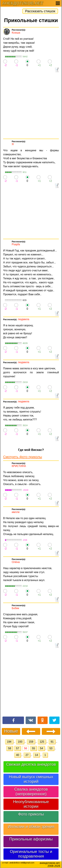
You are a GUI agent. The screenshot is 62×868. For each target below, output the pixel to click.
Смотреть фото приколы (23, 457)
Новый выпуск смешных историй (31, 779)
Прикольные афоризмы (31, 839)
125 (42, 742)
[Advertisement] (31, 106)
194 (9, 742)
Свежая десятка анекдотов (31, 764)
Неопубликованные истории (31, 804)
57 (18, 748)
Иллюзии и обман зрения (31, 827)
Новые (11, 731)
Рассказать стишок (40, 11)
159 (31, 742)
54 (41, 748)
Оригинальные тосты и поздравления (31, 854)
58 (10, 748)
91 (52, 742)
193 (20, 742)
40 (18, 755)
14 (37, 755)
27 (27, 755)
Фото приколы (31, 814)
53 (51, 748)
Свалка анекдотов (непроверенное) (31, 792)
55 (34, 748)
